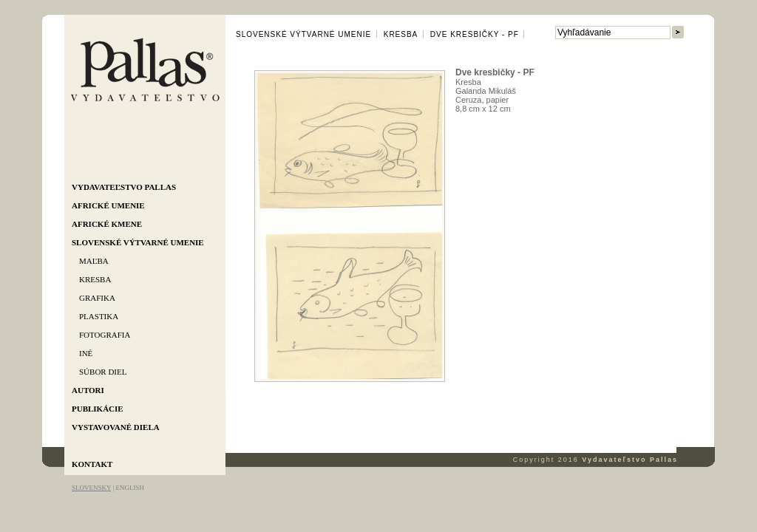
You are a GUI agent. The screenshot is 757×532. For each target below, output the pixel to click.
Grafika (97, 298)
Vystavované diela (116, 427)
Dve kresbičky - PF (475, 34)
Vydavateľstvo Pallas (124, 187)
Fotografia (105, 335)
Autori (88, 390)
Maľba (94, 261)
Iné (86, 353)
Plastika (99, 316)
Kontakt (92, 464)
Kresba (95, 279)
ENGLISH (130, 488)
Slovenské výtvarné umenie (138, 242)
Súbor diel (103, 372)
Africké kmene (107, 224)
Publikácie (98, 409)
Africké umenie (108, 205)
